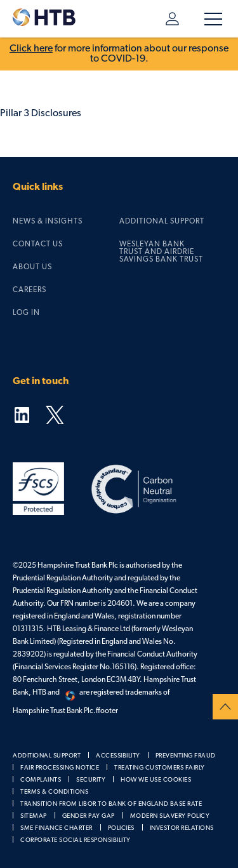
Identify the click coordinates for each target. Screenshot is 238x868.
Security (91, 780)
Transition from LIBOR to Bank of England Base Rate (111, 804)
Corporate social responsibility (76, 840)
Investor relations (182, 828)
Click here (31, 49)
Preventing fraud (186, 756)
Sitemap (34, 816)
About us (32, 267)
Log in (172, 19)
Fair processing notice (60, 768)
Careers (30, 290)
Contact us (38, 244)
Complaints (41, 780)
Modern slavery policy (170, 816)
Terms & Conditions (54, 792)
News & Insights (48, 222)
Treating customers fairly (160, 768)
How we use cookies (156, 780)
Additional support (162, 222)
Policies (121, 828)
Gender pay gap (89, 816)
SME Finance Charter (56, 828)
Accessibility (118, 756)
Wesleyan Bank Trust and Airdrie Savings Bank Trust (161, 252)
